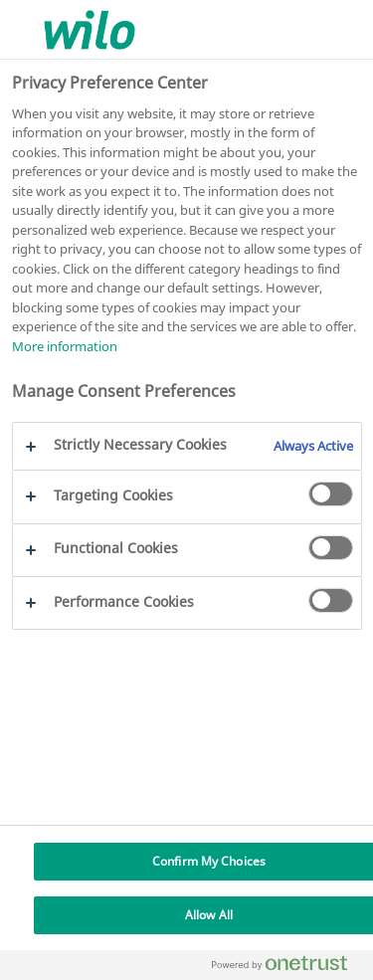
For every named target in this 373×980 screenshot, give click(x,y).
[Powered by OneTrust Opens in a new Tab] (287, 968)
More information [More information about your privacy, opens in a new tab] (65, 346)
